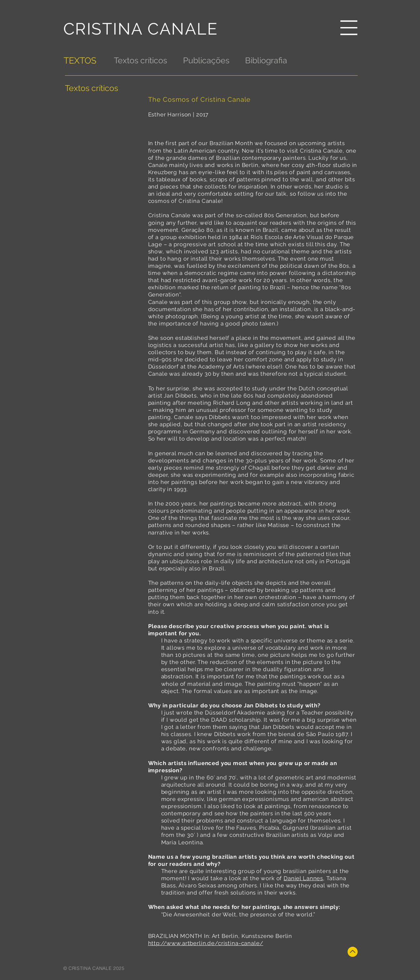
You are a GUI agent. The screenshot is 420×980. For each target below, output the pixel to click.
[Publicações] (206, 60)
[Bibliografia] (266, 60)
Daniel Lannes (303, 878)
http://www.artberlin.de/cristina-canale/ (206, 943)
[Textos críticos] (140, 60)
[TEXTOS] (81, 60)
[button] (349, 28)
